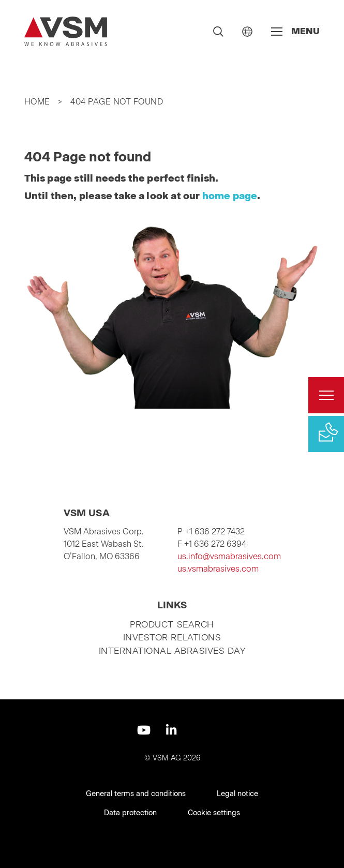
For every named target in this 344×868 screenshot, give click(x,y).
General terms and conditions (136, 794)
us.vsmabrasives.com (218, 569)
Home (37, 102)
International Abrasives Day (172, 651)
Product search (172, 624)
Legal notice (237, 794)
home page (230, 196)
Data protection (130, 813)
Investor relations (172, 637)
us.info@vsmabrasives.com (229, 556)
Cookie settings (214, 813)
